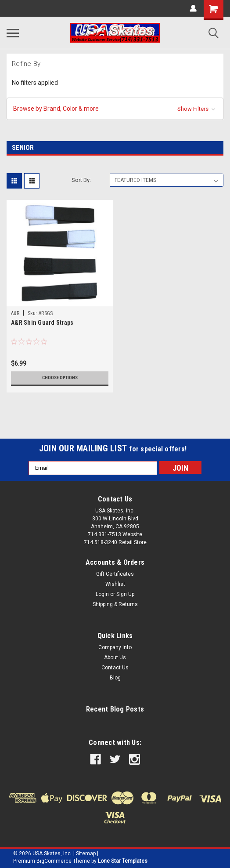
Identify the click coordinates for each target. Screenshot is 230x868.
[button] (115, 109)
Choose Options (60, 378)
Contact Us (115, 668)
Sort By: (81, 180)
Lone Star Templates (123, 861)
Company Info (115, 647)
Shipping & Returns (115, 604)
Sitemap (86, 853)
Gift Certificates (115, 574)
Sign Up (125, 594)
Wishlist (115, 584)
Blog (115, 678)
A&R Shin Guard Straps (42, 323)
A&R (15, 313)
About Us (115, 657)
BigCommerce (54, 861)
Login (102, 594)
